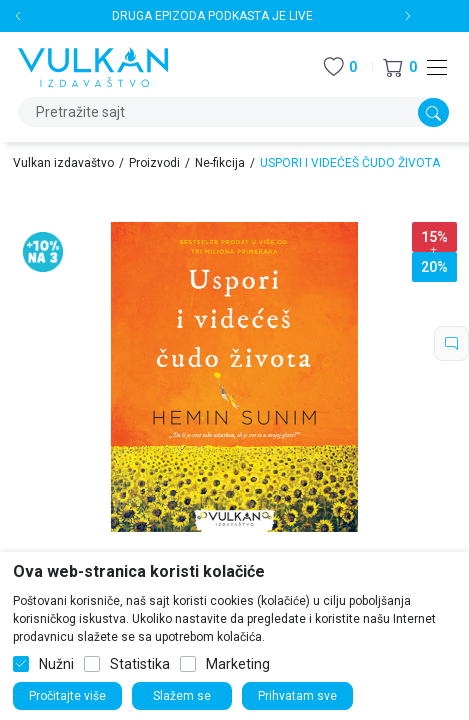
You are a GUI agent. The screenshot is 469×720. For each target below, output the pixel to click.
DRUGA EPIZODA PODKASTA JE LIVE (212, 16)
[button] (400, 67)
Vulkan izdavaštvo (63, 163)
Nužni (56, 664)
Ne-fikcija (220, 163)
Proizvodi (154, 163)
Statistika (140, 664)
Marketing (238, 664)
